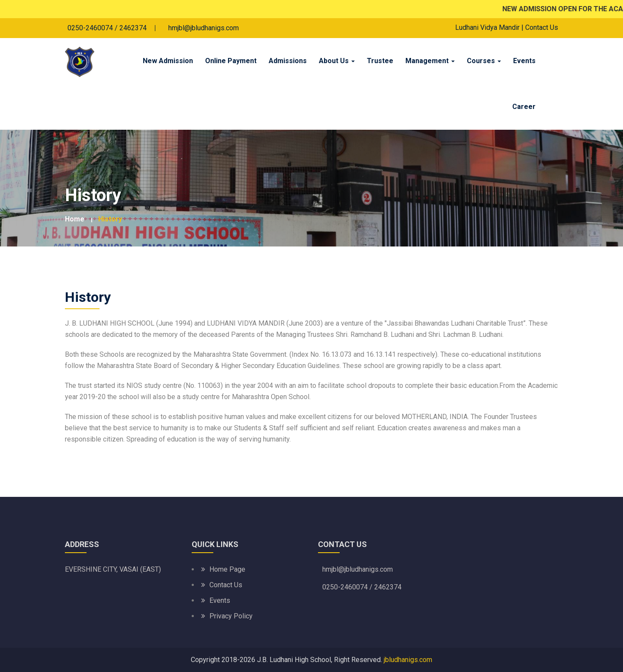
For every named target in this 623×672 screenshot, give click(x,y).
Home (75, 219)
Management (430, 61)
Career (524, 107)
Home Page (227, 569)
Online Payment (231, 61)
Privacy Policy (231, 616)
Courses (484, 61)
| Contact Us (540, 27)
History (110, 219)
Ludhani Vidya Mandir (487, 27)
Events (524, 61)
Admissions (288, 61)
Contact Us (226, 585)
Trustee (380, 61)
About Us (337, 61)
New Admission (168, 61)
